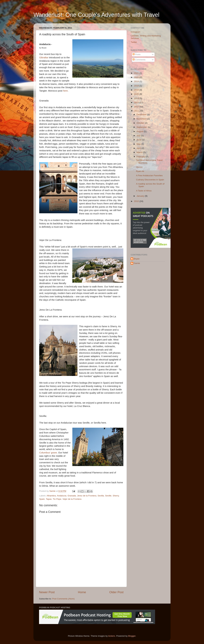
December (142, 114)
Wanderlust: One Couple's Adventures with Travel (96, 15)
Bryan (137, 259)
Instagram (135, 32)
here (65, 91)
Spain (42, 499)
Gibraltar (44, 58)
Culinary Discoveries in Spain (150, 180)
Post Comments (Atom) (63, 599)
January (141, 196)
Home (82, 592)
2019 (137, 81)
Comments (139, 60)
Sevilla (101, 496)
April (139, 148)
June (139, 140)
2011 (137, 111)
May (139, 144)
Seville (108, 496)
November (142, 119)
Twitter (134, 42)
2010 (137, 201)
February (141, 157)
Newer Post (47, 592)
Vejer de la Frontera (72, 499)
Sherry (116, 496)
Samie (137, 263)
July (139, 136)
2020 (137, 77)
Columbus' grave (48, 453)
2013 (137, 102)
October (141, 123)
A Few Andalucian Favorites (149, 175)
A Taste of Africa (144, 191)
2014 (137, 98)
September (142, 127)
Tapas (49, 499)
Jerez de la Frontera (87, 496)
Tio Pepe (57, 499)
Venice (139, 167)
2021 (137, 73)
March (140, 152)
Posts (137, 54)
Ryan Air (140, 171)
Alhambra (51, 496)
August (140, 131)
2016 (137, 90)
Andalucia (62, 496)
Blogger (132, 636)
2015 (137, 94)
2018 (137, 86)
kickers (112, 636)
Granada (72, 496)
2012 (137, 107)
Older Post (116, 592)
